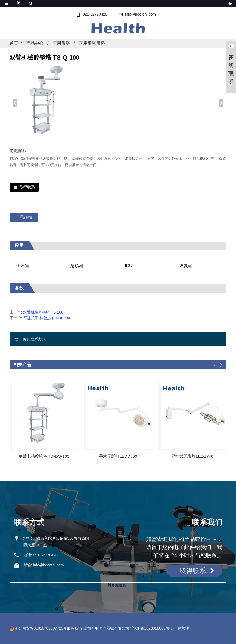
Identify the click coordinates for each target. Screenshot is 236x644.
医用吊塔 (61, 43)
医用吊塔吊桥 (92, 43)
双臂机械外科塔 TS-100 (43, 312)
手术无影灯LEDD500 (118, 456)
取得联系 (27, 187)
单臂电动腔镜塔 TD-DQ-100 (44, 456)
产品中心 (35, 43)
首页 (14, 43)
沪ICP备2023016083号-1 (151, 628)
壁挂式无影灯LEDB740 (192, 456)
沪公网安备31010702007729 (36, 628)
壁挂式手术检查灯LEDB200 (46, 318)
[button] (221, 103)
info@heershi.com (140, 14)
